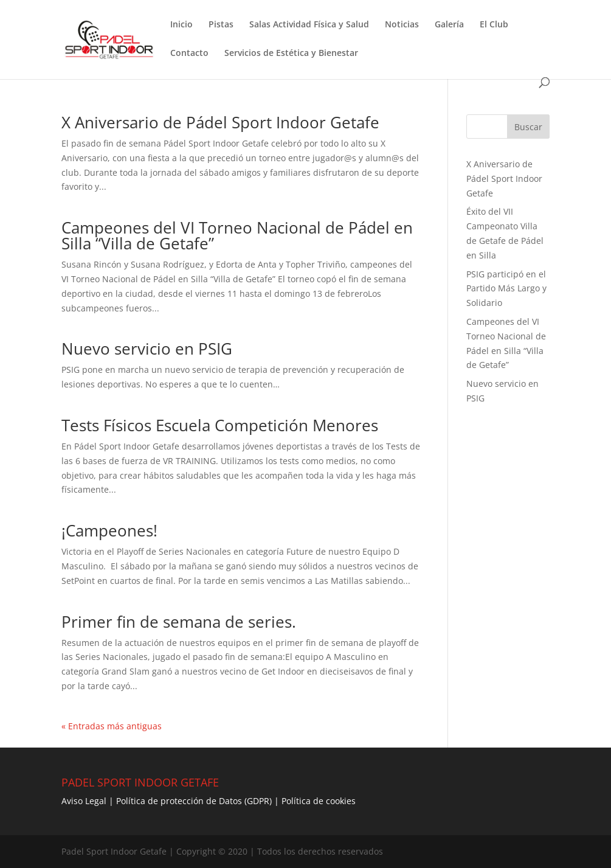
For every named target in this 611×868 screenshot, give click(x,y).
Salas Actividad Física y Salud (309, 25)
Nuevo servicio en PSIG (147, 349)
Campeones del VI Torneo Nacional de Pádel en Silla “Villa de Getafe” (237, 235)
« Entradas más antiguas (112, 726)
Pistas (221, 25)
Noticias (402, 25)
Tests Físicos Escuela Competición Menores (220, 425)
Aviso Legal (84, 801)
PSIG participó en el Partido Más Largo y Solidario (506, 289)
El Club (494, 25)
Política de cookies (319, 801)
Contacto (189, 54)
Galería (449, 25)
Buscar (528, 127)
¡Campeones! (109, 530)
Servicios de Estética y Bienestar (291, 54)
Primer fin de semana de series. (179, 622)
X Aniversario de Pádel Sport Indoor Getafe (220, 122)
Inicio (181, 25)
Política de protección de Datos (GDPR (193, 801)
